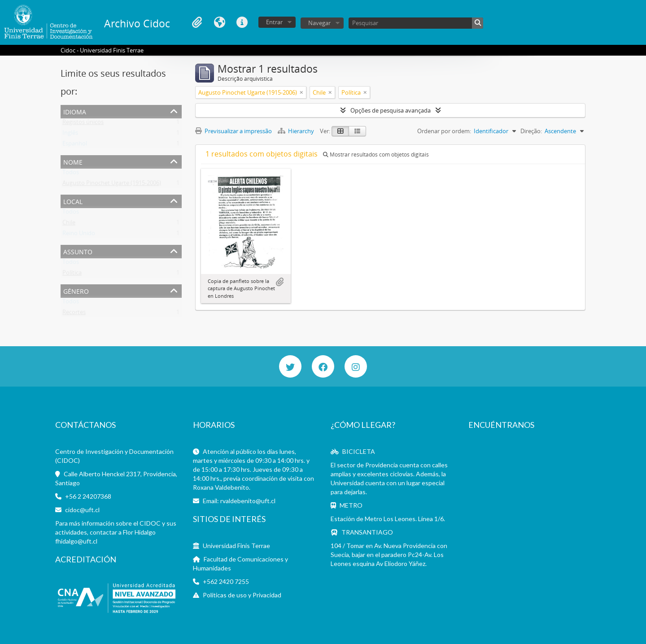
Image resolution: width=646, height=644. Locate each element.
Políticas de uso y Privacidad (242, 595)
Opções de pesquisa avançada (391, 110)
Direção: (531, 131)
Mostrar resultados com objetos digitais (376, 154)
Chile (69, 224)
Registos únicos (83, 124)
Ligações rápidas (242, 22)
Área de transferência (197, 22)
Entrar (274, 22)
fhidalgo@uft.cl (76, 541)
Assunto (78, 251)
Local (73, 201)
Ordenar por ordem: (444, 131)
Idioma (219, 22)
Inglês (70, 135)
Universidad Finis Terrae (236, 546)
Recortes (74, 314)
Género (76, 290)
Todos (71, 174)
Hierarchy (297, 131)
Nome (73, 161)
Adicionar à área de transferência (279, 282)
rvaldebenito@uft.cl (248, 501)
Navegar (319, 23)
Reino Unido (79, 235)
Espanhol (75, 145)
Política (72, 274)
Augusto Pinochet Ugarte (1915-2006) (112, 185)
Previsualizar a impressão (234, 131)
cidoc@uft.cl (82, 510)
